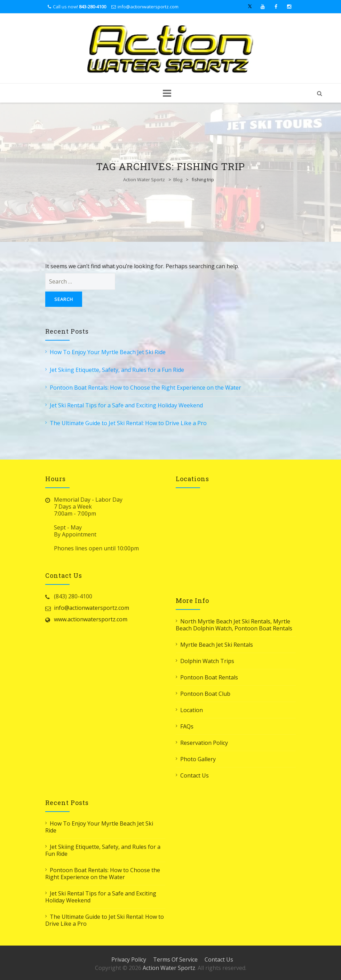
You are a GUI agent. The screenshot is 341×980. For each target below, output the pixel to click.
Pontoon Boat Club (205, 694)
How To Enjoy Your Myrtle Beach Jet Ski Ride (108, 352)
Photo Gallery (198, 759)
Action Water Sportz (144, 180)
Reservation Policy (204, 743)
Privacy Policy (129, 959)
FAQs (187, 726)
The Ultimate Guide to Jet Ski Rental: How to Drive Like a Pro (128, 423)
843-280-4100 (93, 7)
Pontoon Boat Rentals (209, 677)
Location (192, 710)
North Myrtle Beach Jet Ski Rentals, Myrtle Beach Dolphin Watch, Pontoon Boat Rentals (234, 625)
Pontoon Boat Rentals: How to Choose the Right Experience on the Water (145, 388)
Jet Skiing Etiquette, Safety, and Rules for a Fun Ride (117, 370)
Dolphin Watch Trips (207, 661)
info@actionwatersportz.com (148, 7)
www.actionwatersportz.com (91, 619)
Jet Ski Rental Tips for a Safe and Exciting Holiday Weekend (126, 405)
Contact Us (195, 775)
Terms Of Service (175, 959)
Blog (178, 180)
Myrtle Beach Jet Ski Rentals (217, 645)
